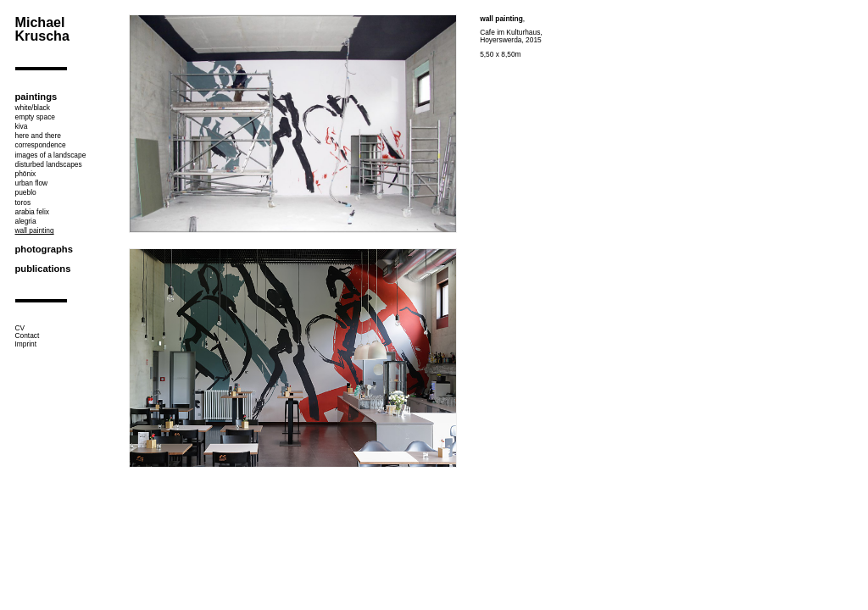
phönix (26, 174)
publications (43, 269)
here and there (38, 136)
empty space (35, 117)
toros (23, 202)
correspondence (41, 145)
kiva (22, 126)
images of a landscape (51, 155)
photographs (44, 249)
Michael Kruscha (42, 29)
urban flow (32, 183)
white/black (33, 108)
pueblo (26, 192)
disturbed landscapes (49, 164)
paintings (36, 97)
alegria (26, 221)
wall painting (35, 230)
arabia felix (33, 212)
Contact (28, 335)
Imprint (26, 344)
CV (20, 328)
